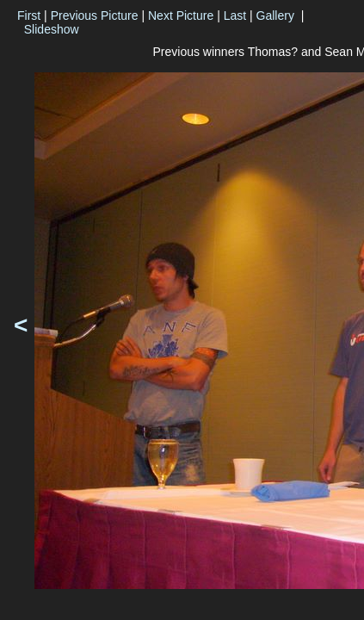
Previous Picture (95, 15)
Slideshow (52, 29)
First (29, 15)
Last (235, 15)
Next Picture (181, 15)
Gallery (275, 15)
